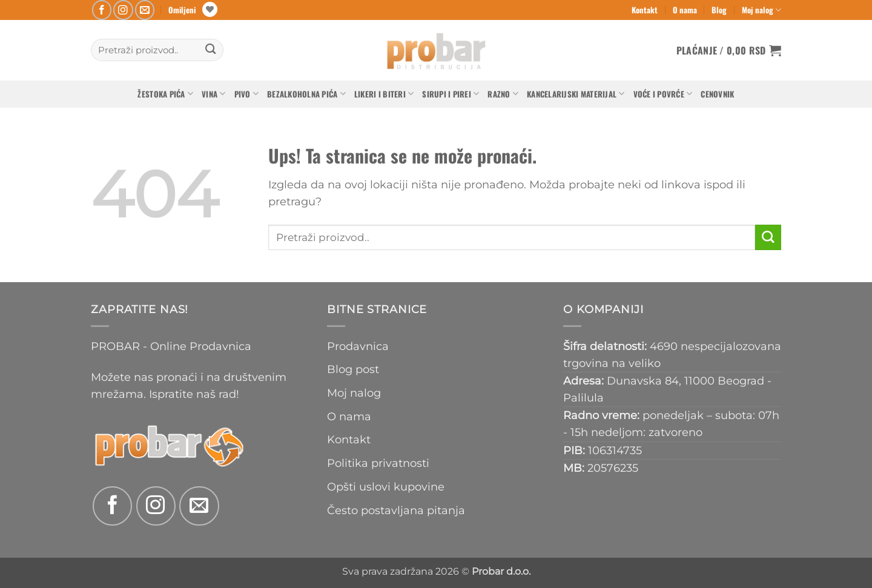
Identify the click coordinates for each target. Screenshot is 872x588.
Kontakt (645, 10)
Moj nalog (761, 10)
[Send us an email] (145, 10)
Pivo (247, 94)
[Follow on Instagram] (123, 10)
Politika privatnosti (378, 463)
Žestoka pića (165, 94)
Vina (214, 94)
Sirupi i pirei (451, 94)
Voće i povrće (663, 94)
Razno (503, 94)
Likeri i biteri (384, 94)
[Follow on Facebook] (102, 10)
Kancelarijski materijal (576, 94)
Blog (719, 10)
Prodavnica (358, 346)
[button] (729, 50)
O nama (685, 10)
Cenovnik (717, 94)
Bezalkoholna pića (306, 94)
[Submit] (210, 50)
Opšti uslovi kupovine (386, 487)
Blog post (353, 369)
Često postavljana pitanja (396, 510)
